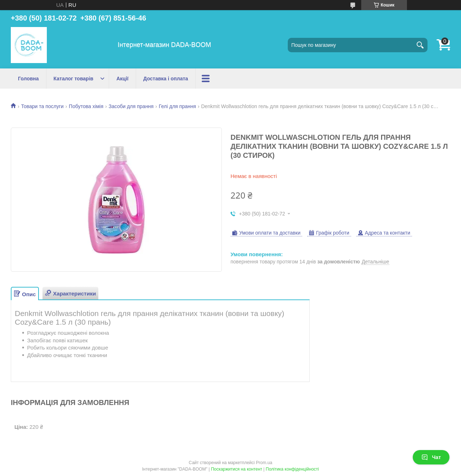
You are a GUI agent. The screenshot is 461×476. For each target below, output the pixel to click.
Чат (431, 457)
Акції (122, 79)
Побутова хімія (86, 106)
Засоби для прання (131, 106)
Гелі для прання (177, 106)
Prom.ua (264, 463)
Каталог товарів (74, 79)
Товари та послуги (42, 106)
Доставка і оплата (166, 79)
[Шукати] (420, 45)
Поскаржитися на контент (237, 469)
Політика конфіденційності (292, 469)
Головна (28, 79)
